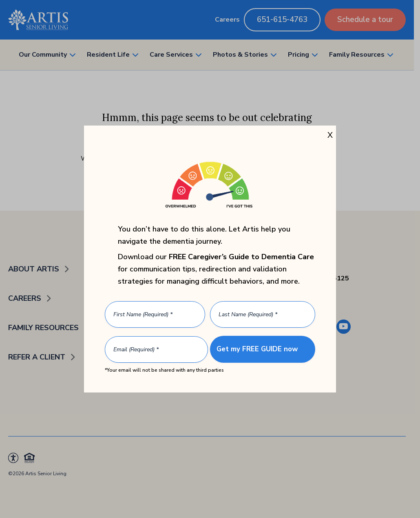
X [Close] (330, 135)
